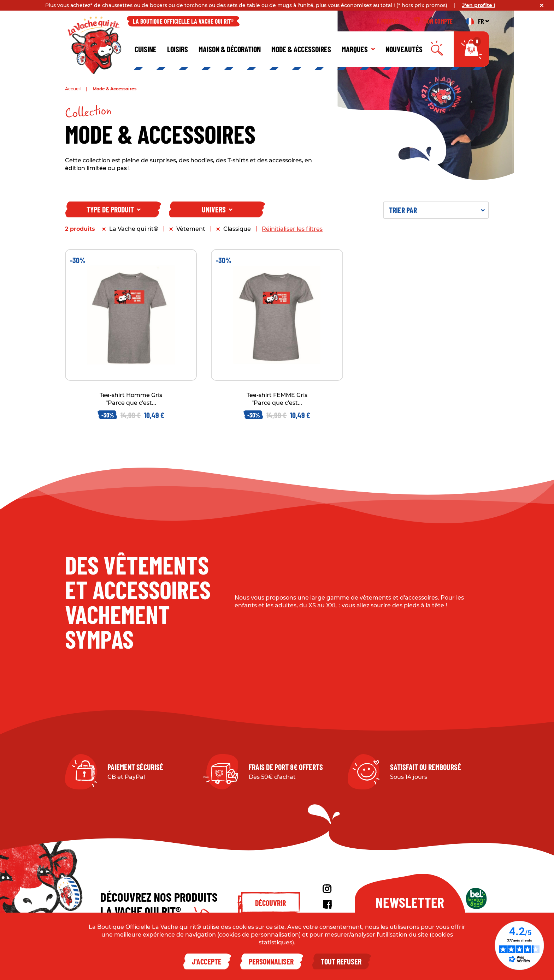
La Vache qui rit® (134, 229)
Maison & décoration (230, 49)
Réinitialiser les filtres (292, 229)
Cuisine (146, 49)
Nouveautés (404, 49)
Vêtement (191, 229)
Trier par (437, 210)
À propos (388, 21)
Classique (237, 229)
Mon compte (433, 21)
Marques (358, 49)
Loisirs (178, 49)
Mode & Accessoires (301, 49)
